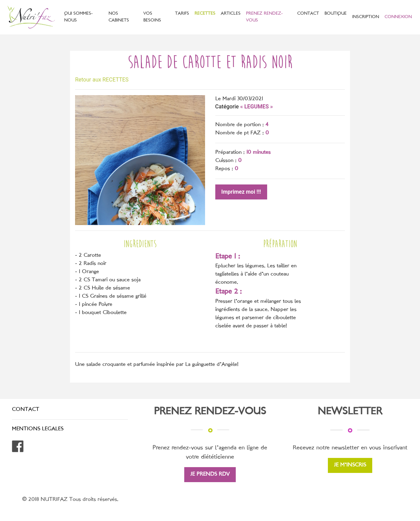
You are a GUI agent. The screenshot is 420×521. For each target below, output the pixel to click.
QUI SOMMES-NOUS (78, 17)
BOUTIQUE (336, 14)
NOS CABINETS (119, 17)
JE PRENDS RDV (210, 474)
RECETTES (205, 14)
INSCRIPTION (366, 17)
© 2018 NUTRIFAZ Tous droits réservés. (70, 500)
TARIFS (182, 14)
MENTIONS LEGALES (38, 429)
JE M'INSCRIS (350, 465)
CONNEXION (398, 17)
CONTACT (308, 14)
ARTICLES (231, 14)
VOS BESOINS (152, 17)
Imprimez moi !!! (241, 192)
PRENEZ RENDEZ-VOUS (264, 17)
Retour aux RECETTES (102, 80)
